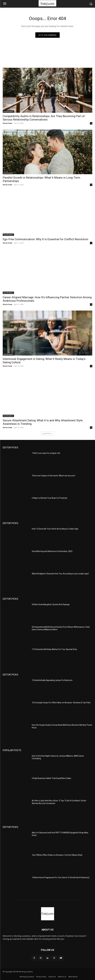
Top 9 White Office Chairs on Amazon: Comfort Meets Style (57, 855)
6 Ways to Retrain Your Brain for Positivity (50, 498)
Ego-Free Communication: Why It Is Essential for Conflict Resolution (45, 239)
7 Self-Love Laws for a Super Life (46, 453)
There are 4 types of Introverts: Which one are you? (54, 476)
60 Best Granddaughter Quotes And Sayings (51, 604)
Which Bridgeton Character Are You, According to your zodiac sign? (60, 574)
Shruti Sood (7, 123)
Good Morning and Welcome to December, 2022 (52, 551)
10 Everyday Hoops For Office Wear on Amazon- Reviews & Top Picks (61, 703)
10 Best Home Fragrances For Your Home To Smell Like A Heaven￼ (61, 877)
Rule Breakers (8, 112)
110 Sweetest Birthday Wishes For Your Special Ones (54, 649)
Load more (47, 433)
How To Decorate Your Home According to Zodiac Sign (55, 529)
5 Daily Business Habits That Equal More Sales (51, 778)
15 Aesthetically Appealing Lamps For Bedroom (52, 680)
